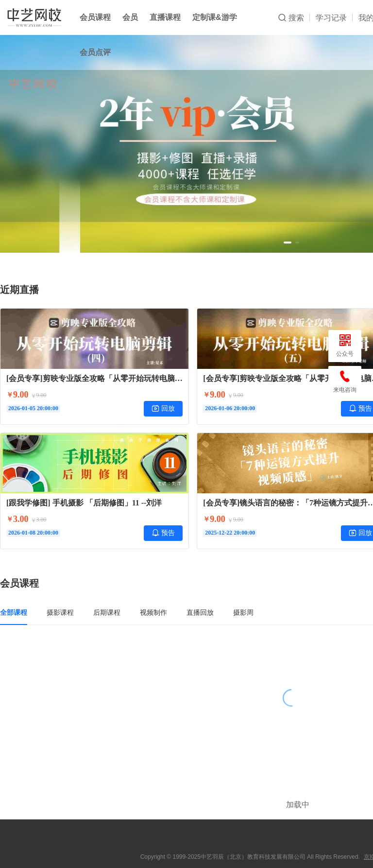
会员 (130, 17)
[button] (288, 243)
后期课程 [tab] (107, 612)
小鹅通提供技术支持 (291, 855)
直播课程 (165, 17)
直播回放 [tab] (200, 612)
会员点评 (95, 52)
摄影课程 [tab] (60, 612)
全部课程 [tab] (14, 612)
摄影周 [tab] (243, 612)
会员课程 (95, 17)
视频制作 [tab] (153, 612)
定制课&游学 (215, 17)
